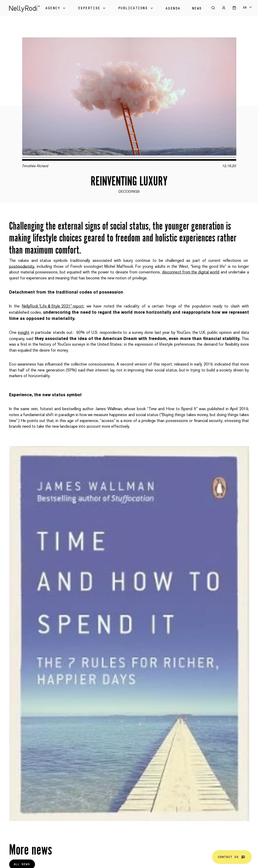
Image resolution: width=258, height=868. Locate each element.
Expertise (92, 8)
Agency (56, 8)
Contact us (232, 857)
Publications (136, 8)
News (197, 9)
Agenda (173, 9)
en (245, 7)
